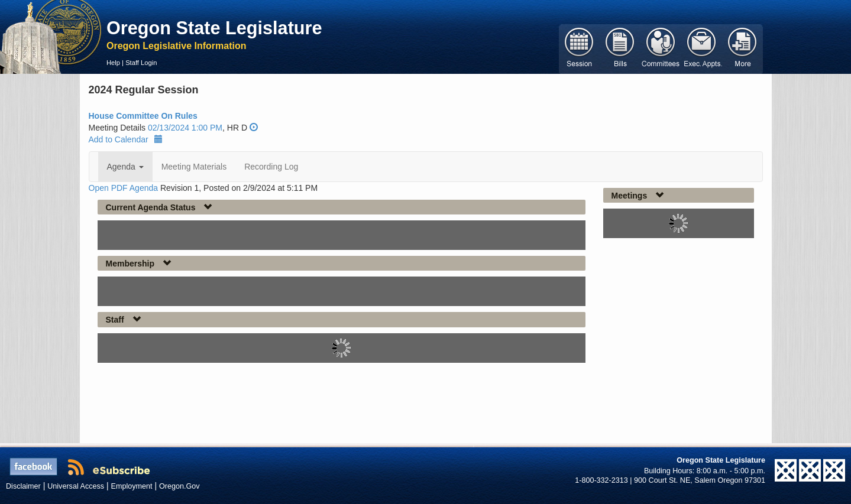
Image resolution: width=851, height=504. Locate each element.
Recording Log (271, 167)
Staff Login (141, 63)
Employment (132, 486)
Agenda (125, 167)
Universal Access (76, 486)
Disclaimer (23, 486)
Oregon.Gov (179, 486)
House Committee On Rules (143, 116)
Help (113, 63)
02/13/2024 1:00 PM (185, 128)
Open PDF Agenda (124, 188)
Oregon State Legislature (214, 28)
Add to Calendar (126, 139)
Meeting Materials (194, 167)
